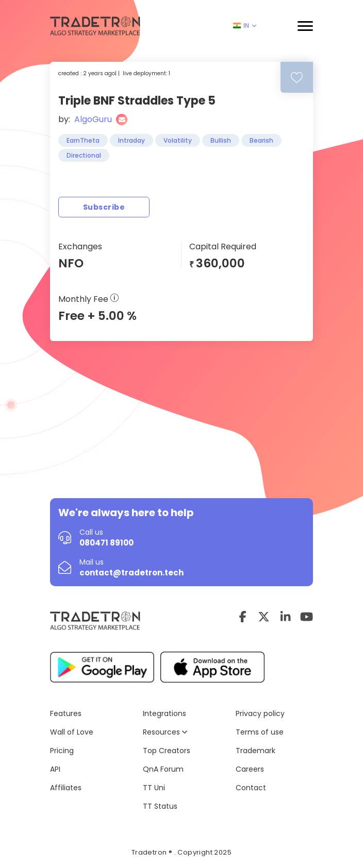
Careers (250, 769)
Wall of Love (72, 732)
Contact (251, 788)
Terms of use (260, 732)
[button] (305, 26)
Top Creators (167, 751)
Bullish (221, 140)
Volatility (178, 140)
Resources (165, 732)
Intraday (131, 140)
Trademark (255, 751)
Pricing (62, 751)
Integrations (164, 713)
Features (66, 713)
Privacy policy (260, 713)
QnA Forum (163, 769)
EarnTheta (83, 140)
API (55, 769)
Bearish (261, 140)
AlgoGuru (93, 119)
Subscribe (104, 207)
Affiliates (66, 788)
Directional (84, 155)
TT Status (160, 806)
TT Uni (154, 788)
